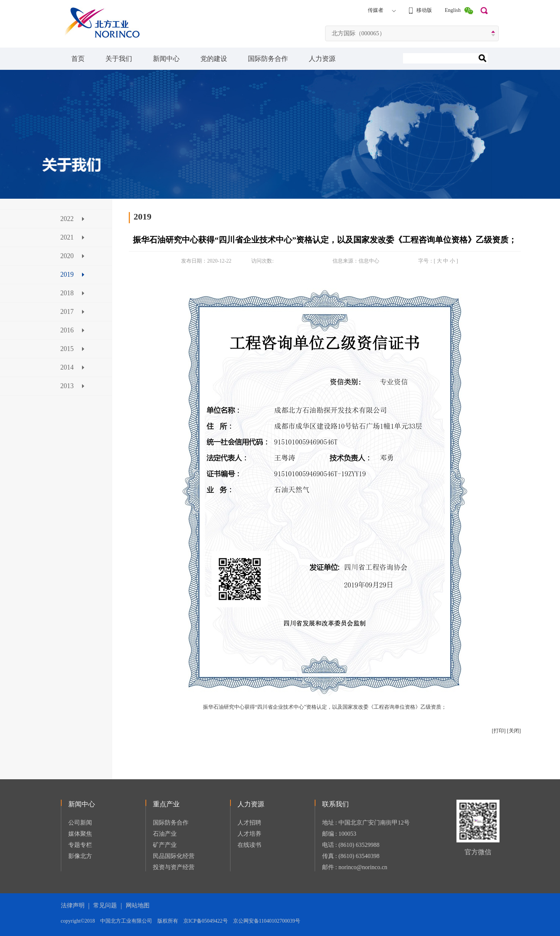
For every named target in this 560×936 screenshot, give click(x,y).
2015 (67, 349)
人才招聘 (249, 823)
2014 (67, 367)
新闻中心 (166, 59)
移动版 (424, 10)
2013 (67, 386)
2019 (67, 274)
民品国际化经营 (174, 856)
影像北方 (80, 856)
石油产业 (165, 834)
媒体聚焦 (80, 834)
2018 (67, 293)
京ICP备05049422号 (208, 921)
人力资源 (322, 59)
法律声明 (73, 905)
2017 (67, 312)
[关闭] (514, 731)
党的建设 (214, 59)
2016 (67, 330)
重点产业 (166, 804)
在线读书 (249, 845)
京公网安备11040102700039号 (267, 921)
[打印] (499, 731)
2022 (67, 219)
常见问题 (105, 905)
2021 (67, 237)
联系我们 (335, 804)
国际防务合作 (268, 59)
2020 (67, 256)
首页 (78, 59)
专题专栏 (80, 845)
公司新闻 (80, 823)
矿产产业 (165, 845)
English (453, 10)
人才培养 (249, 834)
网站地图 (138, 905)
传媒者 (376, 10)
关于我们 (119, 59)
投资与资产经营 (174, 867)
